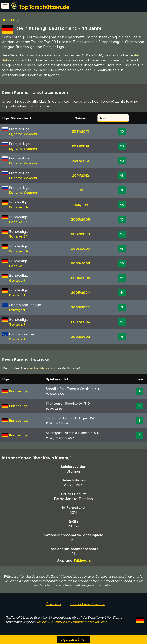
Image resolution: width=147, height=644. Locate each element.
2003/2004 (80, 292)
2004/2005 (80, 278)
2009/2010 (80, 205)
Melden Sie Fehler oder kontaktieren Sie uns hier (72, 622)
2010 (80, 190)
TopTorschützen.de (44, 7)
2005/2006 (80, 263)
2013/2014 (80, 146)
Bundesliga (18, 391)
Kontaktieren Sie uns (87, 604)
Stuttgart (17, 280)
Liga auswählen (74, 639)
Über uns (54, 604)
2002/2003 (80, 322)
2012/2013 (80, 161)
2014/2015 (80, 131)
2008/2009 (80, 219)
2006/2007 (80, 249)
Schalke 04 (18, 207)
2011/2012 (80, 175)
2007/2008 (80, 234)
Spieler (9, 20)
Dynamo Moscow (23, 134)
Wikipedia (82, 560)
